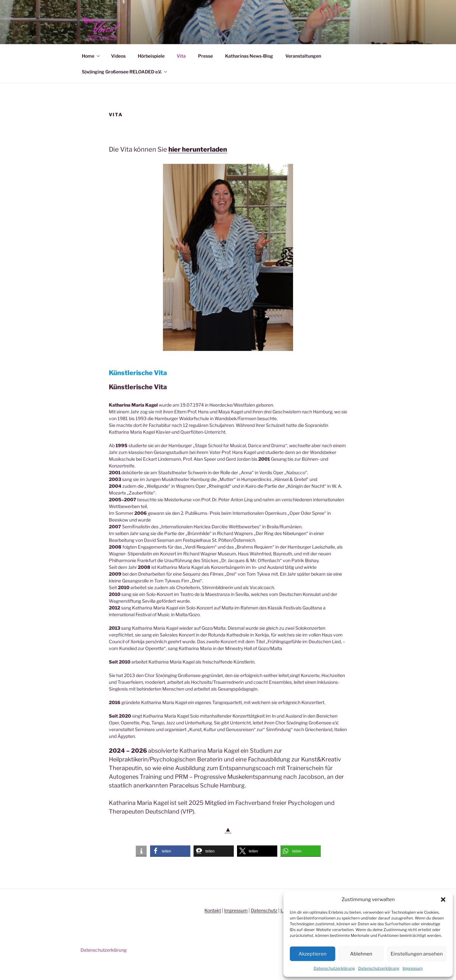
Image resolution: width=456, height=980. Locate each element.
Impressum (413, 968)
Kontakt (213, 925)
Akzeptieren (313, 954)
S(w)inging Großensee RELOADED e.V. (125, 86)
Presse (205, 71)
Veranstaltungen (303, 71)
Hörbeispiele (151, 71)
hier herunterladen (198, 164)
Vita (181, 71)
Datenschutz (264, 925)
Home (91, 71)
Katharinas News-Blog (249, 71)
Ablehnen (361, 954)
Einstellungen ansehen (417, 954)
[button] (443, 900)
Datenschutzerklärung (334, 968)
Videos (118, 71)
